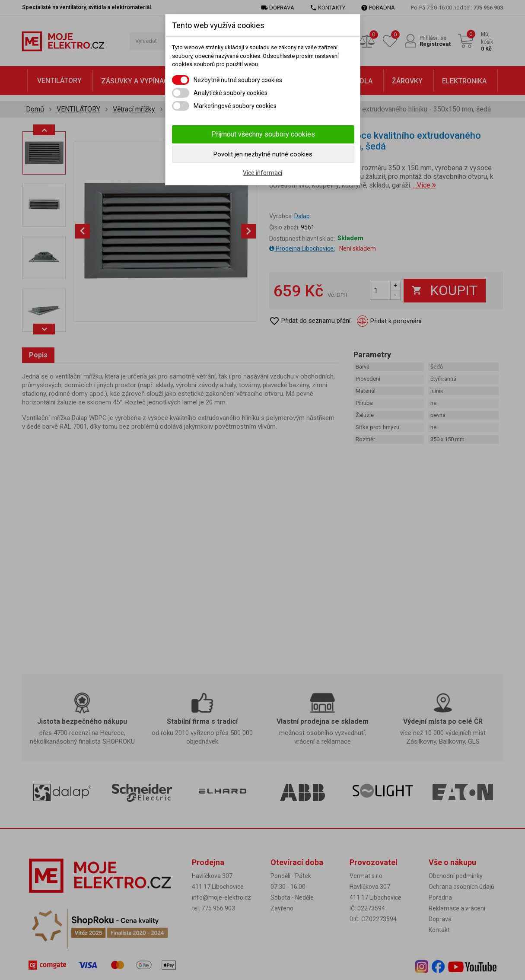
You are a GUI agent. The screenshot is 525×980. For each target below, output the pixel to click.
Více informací (262, 173)
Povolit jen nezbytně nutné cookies (263, 154)
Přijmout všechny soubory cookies (263, 134)
